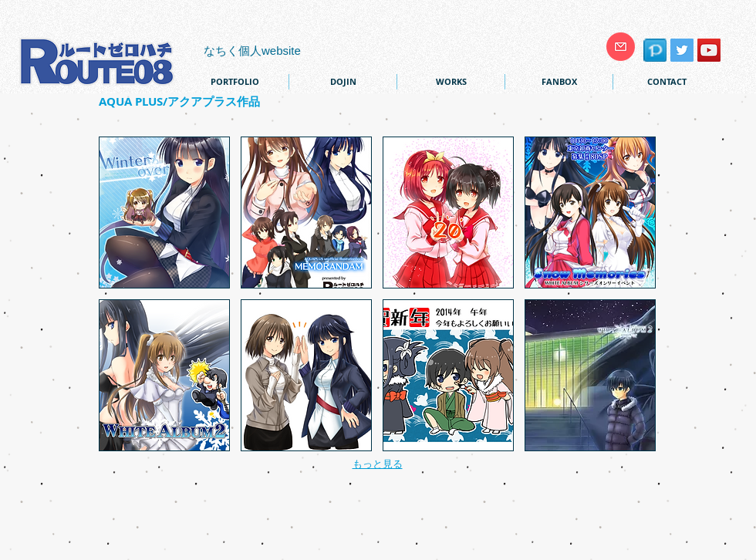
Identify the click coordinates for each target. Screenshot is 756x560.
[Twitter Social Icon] (682, 50)
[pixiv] (655, 50)
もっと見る (378, 464)
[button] (164, 213)
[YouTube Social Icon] (709, 50)
